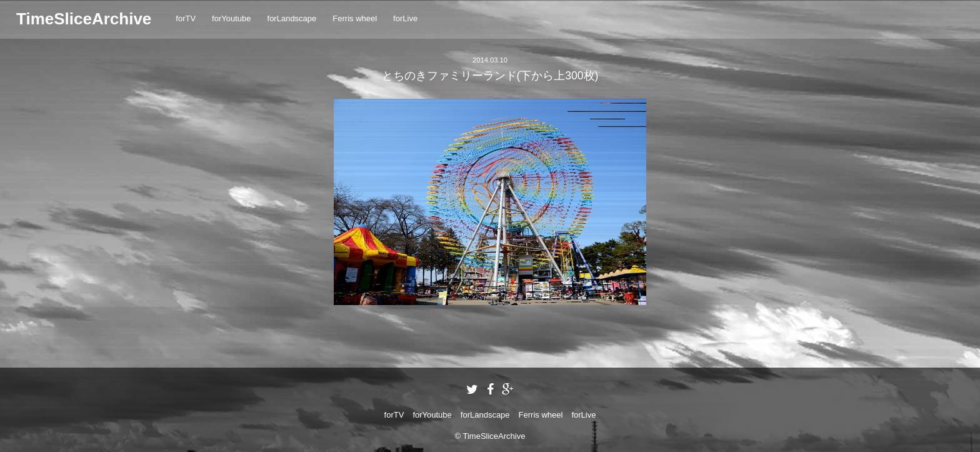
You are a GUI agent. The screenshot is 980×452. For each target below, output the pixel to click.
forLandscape (292, 18)
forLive (405, 18)
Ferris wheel (355, 18)
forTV (186, 18)
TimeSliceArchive (84, 19)
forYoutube (231, 18)
